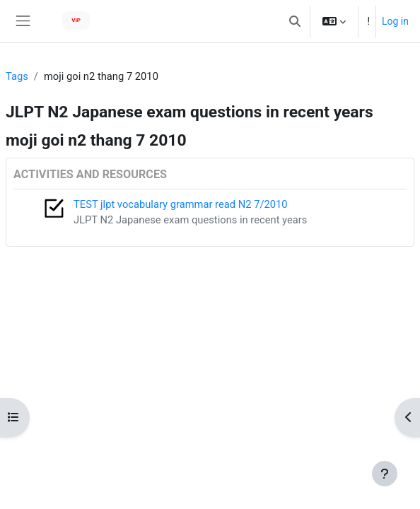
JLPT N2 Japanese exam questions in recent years (190, 220)
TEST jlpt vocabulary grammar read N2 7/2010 (181, 204)
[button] (295, 21)
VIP (76, 20)
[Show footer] (385, 474)
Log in (395, 21)
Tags (17, 76)
